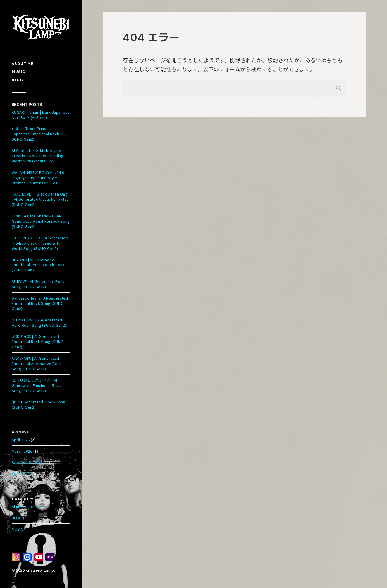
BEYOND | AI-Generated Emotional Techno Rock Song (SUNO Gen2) (38, 265)
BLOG (17, 518)
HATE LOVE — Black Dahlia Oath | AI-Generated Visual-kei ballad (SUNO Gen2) (40, 199)
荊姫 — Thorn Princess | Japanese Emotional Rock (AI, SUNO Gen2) (39, 134)
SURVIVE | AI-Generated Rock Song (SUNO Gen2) (38, 284)
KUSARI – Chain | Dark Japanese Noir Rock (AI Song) (41, 115)
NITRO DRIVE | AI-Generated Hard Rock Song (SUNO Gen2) (39, 322)
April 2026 (21, 440)
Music (18, 71)
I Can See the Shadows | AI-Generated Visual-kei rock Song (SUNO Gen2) (41, 221)
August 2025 (23, 474)
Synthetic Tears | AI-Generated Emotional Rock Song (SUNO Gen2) (40, 303)
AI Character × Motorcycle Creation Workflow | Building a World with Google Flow (39, 156)
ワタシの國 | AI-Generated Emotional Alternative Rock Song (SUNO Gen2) (37, 363)
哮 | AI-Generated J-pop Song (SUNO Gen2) (39, 404)
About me (23, 63)
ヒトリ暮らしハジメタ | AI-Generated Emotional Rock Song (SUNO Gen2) (36, 385)
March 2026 (22, 451)
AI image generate (29, 506)
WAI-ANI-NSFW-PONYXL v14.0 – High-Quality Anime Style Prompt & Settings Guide (39, 178)
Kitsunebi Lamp (40, 570)
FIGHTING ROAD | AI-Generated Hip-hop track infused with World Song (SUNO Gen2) (40, 243)
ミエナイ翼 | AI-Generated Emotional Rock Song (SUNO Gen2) (38, 341)
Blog (17, 80)
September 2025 (27, 462)
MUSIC (18, 529)
